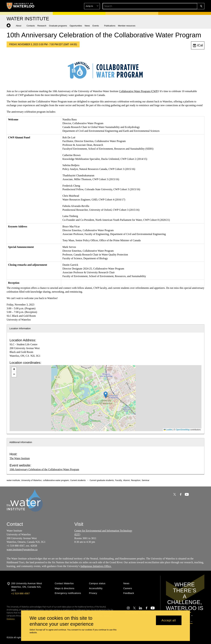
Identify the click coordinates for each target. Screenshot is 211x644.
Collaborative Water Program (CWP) (139, 91)
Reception (136, 480)
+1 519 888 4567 (20, 593)
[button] (177, 6)
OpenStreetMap (183, 430)
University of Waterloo (31, 480)
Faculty (119, 480)
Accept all (169, 620)
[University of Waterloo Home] (21, 6)
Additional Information (21, 442)
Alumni (126, 480)
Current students (78, 480)
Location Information (20, 328)
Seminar (146, 480)
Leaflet (168, 430)
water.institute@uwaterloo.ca (22, 549)
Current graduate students (102, 480)
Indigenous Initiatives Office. (96, 566)
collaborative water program (56, 480)
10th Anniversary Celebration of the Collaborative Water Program (44, 469)
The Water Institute (20, 458)
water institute (13, 480)
